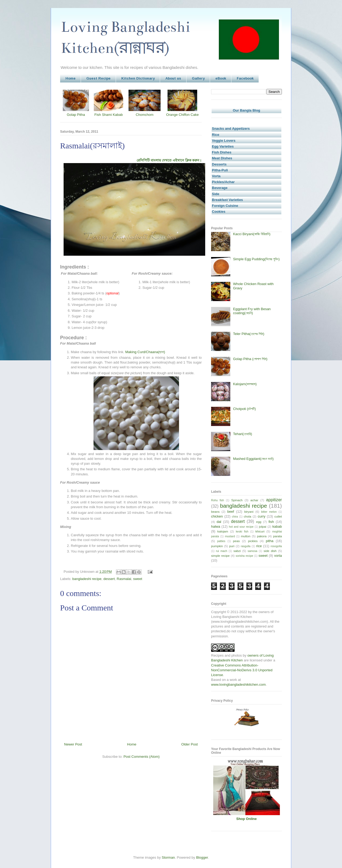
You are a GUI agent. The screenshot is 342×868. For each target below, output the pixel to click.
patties (221, 541)
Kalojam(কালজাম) (245, 384)
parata (277, 536)
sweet (138, 579)
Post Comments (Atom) (141, 757)
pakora (262, 536)
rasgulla (246, 546)
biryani (249, 512)
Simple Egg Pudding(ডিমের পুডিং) (256, 259)
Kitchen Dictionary (138, 78)
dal (219, 522)
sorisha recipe (244, 556)
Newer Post (73, 744)
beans (215, 512)
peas (236, 541)
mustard (230, 536)
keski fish (242, 532)
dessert (109, 579)
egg (259, 522)
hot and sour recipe (241, 527)
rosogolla (276, 546)
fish (271, 522)
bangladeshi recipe (87, 579)
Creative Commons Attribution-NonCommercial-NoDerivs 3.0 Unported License (242, 670)
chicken (217, 516)
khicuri (260, 531)
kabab (277, 526)
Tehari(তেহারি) (242, 434)
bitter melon (269, 512)
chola (247, 516)
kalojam (223, 531)
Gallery (198, 78)
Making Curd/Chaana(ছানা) (145, 352)
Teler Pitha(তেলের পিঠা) (249, 334)
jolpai (263, 526)
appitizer (274, 500)
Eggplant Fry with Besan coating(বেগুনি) (252, 311)
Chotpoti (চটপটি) (244, 409)
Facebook (245, 78)
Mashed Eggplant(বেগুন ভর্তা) (253, 459)
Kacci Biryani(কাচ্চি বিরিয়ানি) (252, 234)
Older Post (190, 744)
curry (261, 516)
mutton (246, 536)
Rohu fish (217, 500)
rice (259, 546)
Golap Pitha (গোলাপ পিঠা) (250, 359)
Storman (168, 857)
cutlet (278, 516)
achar (254, 500)
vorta (278, 556)
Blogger (202, 857)
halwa (216, 526)
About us (173, 78)
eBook (221, 78)
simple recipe (220, 556)
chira (235, 517)
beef (231, 512)
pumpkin (217, 546)
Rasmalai (124, 579)
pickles (253, 541)
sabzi (237, 551)
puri (232, 546)
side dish (270, 551)
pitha (270, 541)
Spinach (237, 500)
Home (71, 78)
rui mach (221, 551)
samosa (252, 551)
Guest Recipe (98, 78)
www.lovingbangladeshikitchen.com (238, 684)
